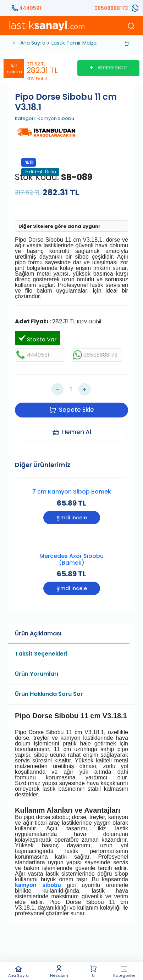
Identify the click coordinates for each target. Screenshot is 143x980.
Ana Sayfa (18, 971)
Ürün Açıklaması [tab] (38, 633)
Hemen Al (71, 432)
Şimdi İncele (72, 518)
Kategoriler (124, 971)
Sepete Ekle (72, 410)
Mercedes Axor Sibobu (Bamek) (71, 559)
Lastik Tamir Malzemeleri (82, 43)
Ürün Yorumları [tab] (37, 674)
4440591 (30, 8)
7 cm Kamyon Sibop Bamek (72, 492)
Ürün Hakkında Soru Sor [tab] (49, 694)
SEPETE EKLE (108, 68)
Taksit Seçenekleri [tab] (41, 654)
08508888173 (111, 8)
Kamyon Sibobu (56, 119)
